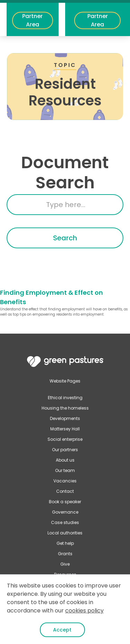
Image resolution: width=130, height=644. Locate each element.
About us (65, 460)
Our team (65, 470)
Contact (65, 491)
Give (65, 564)
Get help (65, 543)
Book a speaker (65, 502)
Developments (65, 418)
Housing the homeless (65, 408)
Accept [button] (62, 630)
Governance (65, 512)
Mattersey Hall (65, 429)
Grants (65, 554)
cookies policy (84, 611)
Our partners (65, 450)
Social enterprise (65, 439)
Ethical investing (65, 398)
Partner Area (32, 20)
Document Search (65, 173)
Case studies (65, 522)
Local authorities (65, 533)
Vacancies (65, 481)
